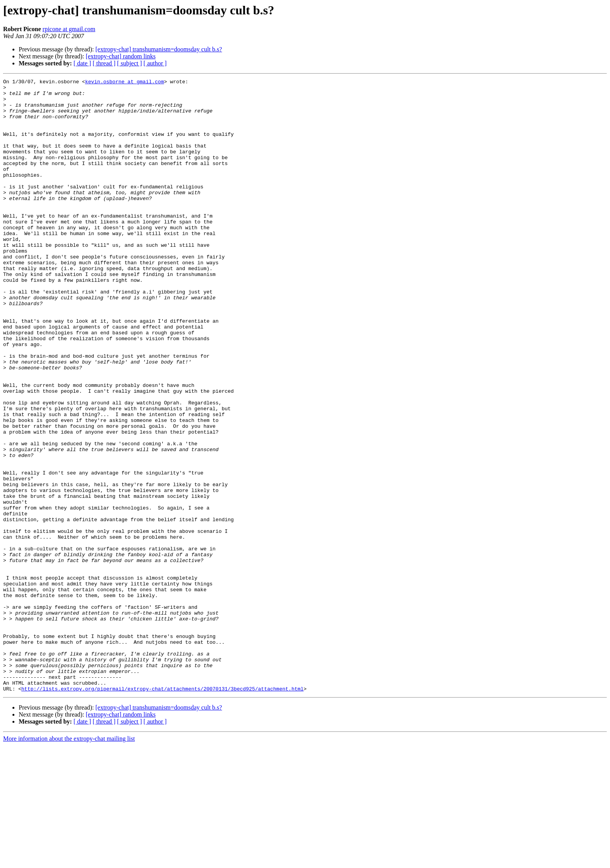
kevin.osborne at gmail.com (125, 83)
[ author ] (155, 63)
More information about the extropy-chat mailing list (69, 861)
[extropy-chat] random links (121, 56)
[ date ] (82, 63)
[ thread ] (104, 63)
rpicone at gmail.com (69, 29)
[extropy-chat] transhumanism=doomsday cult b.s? (159, 49)
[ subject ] (130, 63)
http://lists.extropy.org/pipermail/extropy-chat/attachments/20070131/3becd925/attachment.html (162, 811)
